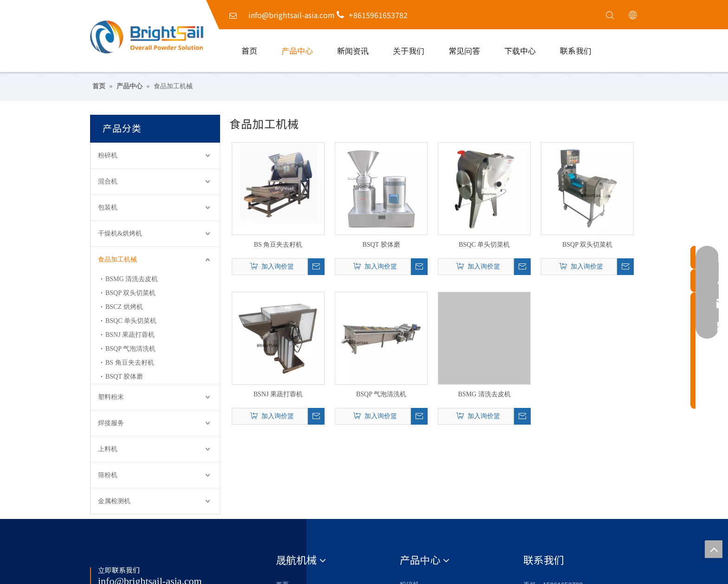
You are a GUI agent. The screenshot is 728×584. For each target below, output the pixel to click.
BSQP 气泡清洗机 (130, 349)
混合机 (108, 181)
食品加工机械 (117, 259)
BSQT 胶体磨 (124, 377)
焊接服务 (111, 423)
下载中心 (520, 50)
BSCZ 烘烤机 (124, 307)
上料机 (108, 449)
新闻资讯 (353, 50)
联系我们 (576, 50)
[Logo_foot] (107, 553)
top (714, 549)
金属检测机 (114, 501)
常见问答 (464, 50)
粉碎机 (108, 155)
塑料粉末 (111, 397)
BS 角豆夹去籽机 (130, 363)
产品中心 (297, 50)
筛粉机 (108, 475)
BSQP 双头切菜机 (130, 293)
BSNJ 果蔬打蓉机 (130, 335)
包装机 (108, 207)
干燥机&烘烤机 (120, 233)
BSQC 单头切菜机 (131, 321)
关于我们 (409, 50)
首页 (249, 50)
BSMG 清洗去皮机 (132, 279)
